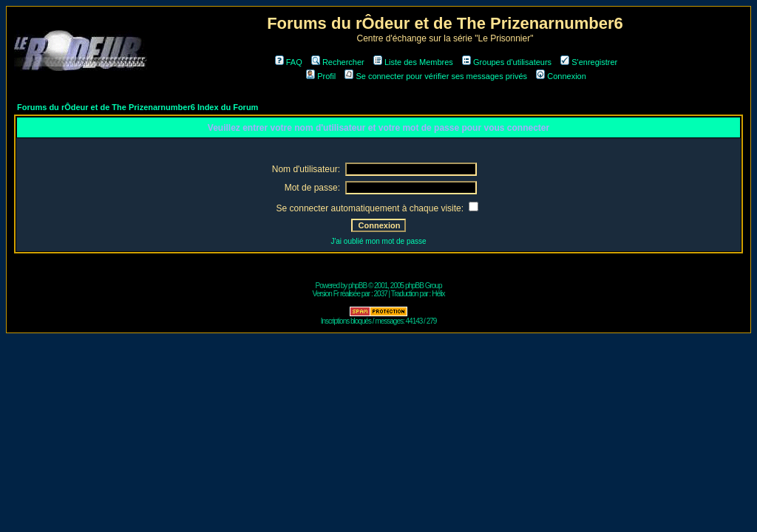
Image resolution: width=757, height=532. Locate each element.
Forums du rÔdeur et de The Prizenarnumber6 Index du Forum (138, 107)
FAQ (289, 62)
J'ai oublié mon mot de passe (378, 241)
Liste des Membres (413, 62)
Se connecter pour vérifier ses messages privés (436, 76)
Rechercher (338, 62)
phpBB (357, 286)
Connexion (561, 76)
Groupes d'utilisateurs (507, 62)
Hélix (438, 294)
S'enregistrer (589, 62)
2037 (381, 294)
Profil (321, 76)
